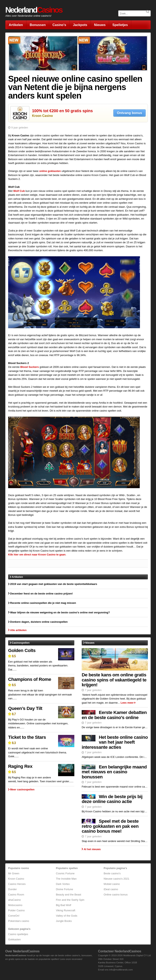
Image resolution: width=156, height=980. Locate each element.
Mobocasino (15, 905)
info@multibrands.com (121, 970)
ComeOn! (14, 916)
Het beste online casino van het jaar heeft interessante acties (115, 742)
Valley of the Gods (67, 916)
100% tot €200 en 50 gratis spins (62, 111)
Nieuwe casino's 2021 (116, 879)
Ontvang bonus (130, 113)
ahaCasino (14, 900)
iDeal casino (111, 889)
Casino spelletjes (18, 934)
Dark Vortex (63, 884)
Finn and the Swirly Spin (70, 900)
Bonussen (38, 25)
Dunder (12, 889)
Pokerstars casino (19, 921)
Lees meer (127, 703)
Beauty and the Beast (68, 895)
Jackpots (80, 25)
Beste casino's (112, 873)
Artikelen (16, 25)
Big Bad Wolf (63, 905)
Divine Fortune (64, 889)
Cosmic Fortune (65, 873)
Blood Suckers (30, 367)
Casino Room (16, 895)
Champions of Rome (30, 679)
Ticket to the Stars (27, 737)
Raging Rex (20, 766)
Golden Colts (22, 650)
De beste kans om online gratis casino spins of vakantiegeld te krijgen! (114, 680)
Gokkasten (14, 939)
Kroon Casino (42, 116)
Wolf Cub (19, 191)
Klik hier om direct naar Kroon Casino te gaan (37, 555)
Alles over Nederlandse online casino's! (28, 16)
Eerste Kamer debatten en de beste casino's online (114, 715)
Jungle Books (64, 921)
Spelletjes (120, 25)
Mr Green (14, 873)
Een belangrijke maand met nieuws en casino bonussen (114, 772)
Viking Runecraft (66, 910)
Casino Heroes (17, 884)
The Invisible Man (66, 879)
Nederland (34, 10)
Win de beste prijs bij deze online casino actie (112, 799)
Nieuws (100, 25)
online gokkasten (50, 171)
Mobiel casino (112, 884)
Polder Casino (16, 910)
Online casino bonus (116, 895)
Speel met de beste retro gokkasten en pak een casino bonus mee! (110, 826)
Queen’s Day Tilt (25, 708)
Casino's (59, 25)
